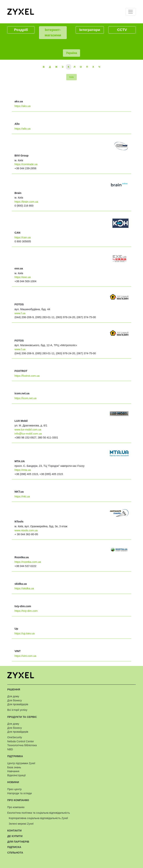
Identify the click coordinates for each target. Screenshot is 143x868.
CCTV (122, 30)
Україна (71, 53)
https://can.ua (23, 237)
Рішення (14, 689)
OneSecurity (15, 737)
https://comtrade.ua (26, 164)
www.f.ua (20, 313)
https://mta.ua (23, 470)
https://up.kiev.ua (25, 633)
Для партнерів (18, 842)
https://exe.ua (23, 277)
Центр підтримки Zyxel (21, 763)
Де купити (15, 836)
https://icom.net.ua (26, 398)
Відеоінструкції (16, 775)
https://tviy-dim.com (26, 611)
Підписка (14, 847)
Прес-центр (14, 789)
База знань (14, 767)
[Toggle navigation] (131, 12)
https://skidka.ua (24, 588)
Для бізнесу (15, 700)
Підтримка (15, 756)
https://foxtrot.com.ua (27, 376)
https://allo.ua (23, 129)
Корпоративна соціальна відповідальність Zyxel (38, 818)
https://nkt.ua (22, 496)
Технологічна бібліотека (22, 745)
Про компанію (18, 800)
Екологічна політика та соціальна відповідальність (39, 813)
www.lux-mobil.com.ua (28, 430)
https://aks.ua (23, 106)
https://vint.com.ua (25, 656)
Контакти (14, 831)
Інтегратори (90, 30)
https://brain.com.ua (26, 202)
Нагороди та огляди (19, 793)
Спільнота (15, 853)
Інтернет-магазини (53, 32)
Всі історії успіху (17, 710)
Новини (13, 782)
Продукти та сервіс (22, 717)
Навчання (13, 771)
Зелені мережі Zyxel (21, 824)
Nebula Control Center (21, 741)
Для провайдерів (18, 704)
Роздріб (21, 30)
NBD (10, 749)
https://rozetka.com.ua (28, 562)
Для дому (13, 696)
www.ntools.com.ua (26, 530)
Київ (71, 77)
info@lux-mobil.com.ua (28, 434)
